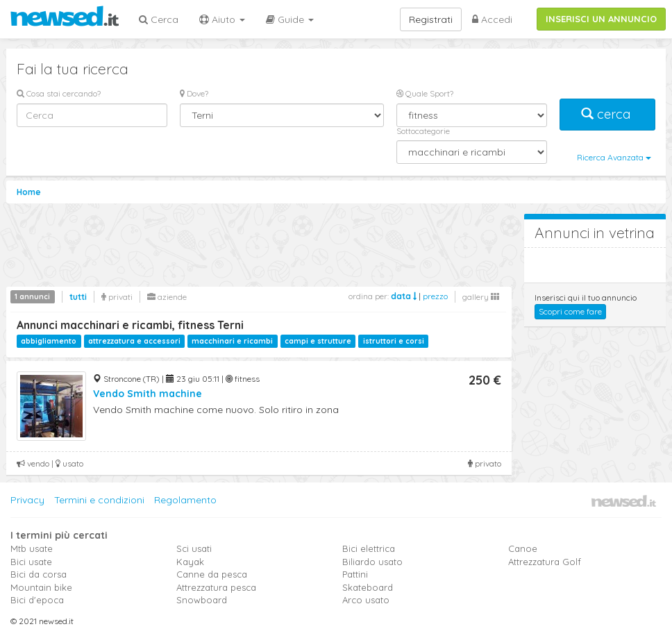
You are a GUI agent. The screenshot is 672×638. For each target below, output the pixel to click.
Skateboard (368, 587)
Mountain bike (41, 587)
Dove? (194, 93)
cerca (607, 114)
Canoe (523, 548)
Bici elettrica (369, 548)
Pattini (355, 574)
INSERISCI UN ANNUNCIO (601, 19)
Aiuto (222, 19)
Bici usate (31, 562)
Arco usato (366, 600)
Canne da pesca (212, 574)
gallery (481, 297)
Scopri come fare (570, 311)
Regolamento (185, 500)
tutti (78, 297)
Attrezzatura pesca (216, 587)
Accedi (492, 19)
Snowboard (202, 600)
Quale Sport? (425, 93)
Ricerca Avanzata (614, 157)
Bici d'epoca (37, 600)
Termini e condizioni (99, 500)
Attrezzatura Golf (545, 562)
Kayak (190, 562)
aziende (167, 297)
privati (117, 297)
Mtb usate (32, 548)
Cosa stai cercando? (59, 93)
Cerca (159, 19)
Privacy (27, 500)
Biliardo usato (372, 562)
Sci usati (194, 548)
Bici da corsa (39, 574)
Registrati (431, 19)
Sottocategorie (423, 131)
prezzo (435, 296)
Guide (290, 19)
